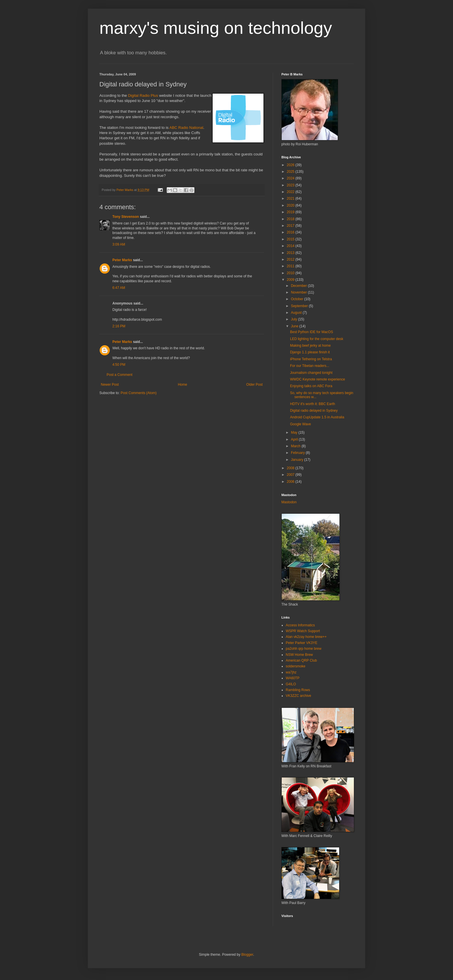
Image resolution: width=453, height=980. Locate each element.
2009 (291, 280)
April (295, 439)
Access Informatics (300, 625)
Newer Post (110, 385)
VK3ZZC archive (298, 696)
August (297, 313)
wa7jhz (291, 672)
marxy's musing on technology (216, 28)
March (296, 446)
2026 (291, 165)
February (298, 453)
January (298, 460)
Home (183, 385)
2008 (291, 468)
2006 (291, 482)
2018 (291, 219)
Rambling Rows (298, 690)
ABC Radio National (186, 128)
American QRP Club (301, 660)
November (299, 292)
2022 (291, 192)
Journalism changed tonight (311, 373)
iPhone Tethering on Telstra (311, 359)
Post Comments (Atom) (139, 393)
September (300, 306)
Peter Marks (122, 260)
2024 (291, 178)
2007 (291, 475)
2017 (291, 226)
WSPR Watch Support (303, 631)
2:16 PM (119, 326)
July (295, 319)
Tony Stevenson (126, 217)
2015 (291, 239)
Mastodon (289, 502)
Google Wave (300, 424)
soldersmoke (296, 666)
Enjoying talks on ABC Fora (311, 386)
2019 (291, 212)
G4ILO (291, 684)
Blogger (247, 955)
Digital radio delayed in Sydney (314, 411)
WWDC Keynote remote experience (318, 379)
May (295, 433)
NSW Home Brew (299, 655)
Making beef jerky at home (310, 346)
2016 (291, 232)
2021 (291, 198)
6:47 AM (119, 288)
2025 (291, 172)
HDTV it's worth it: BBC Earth (313, 404)
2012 (291, 259)
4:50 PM (119, 365)
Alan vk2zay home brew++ (306, 637)
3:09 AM (119, 244)
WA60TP (293, 678)
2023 (291, 185)
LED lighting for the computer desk (317, 339)
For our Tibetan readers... (310, 366)
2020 (291, 205)
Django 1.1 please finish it (310, 352)
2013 (291, 253)
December (299, 286)
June (295, 326)
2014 (291, 246)
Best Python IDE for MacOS (312, 332)
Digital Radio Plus (143, 95)
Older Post (254, 385)
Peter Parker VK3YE (301, 643)
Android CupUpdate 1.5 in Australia (317, 417)
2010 (291, 273)
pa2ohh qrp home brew (303, 649)
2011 (291, 266)
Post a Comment (119, 375)
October (298, 299)
